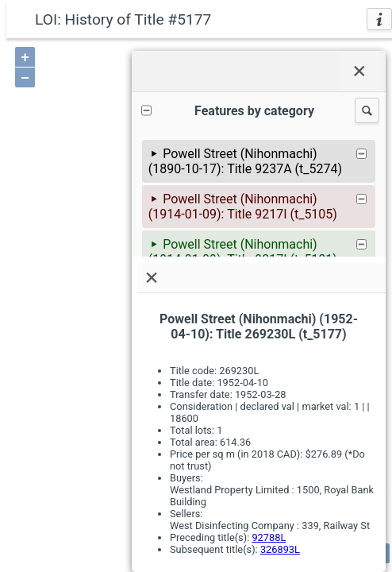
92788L (269, 537)
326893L (280, 549)
